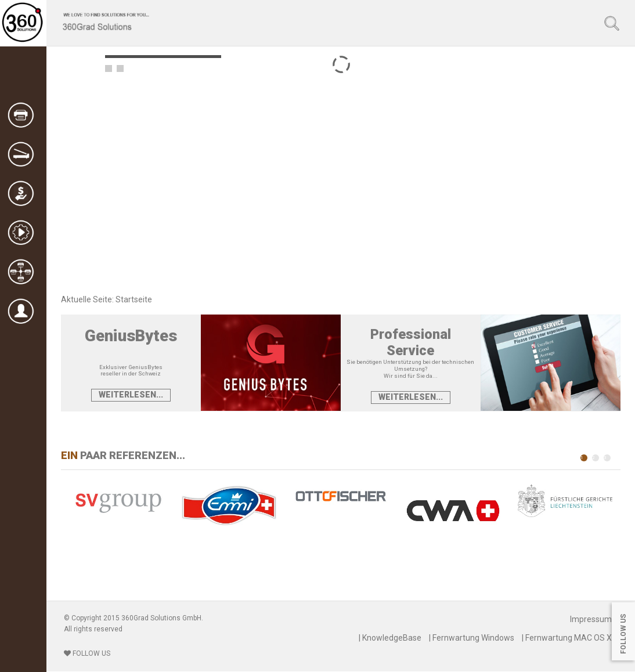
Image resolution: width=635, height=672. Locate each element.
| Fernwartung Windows (472, 638)
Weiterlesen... (131, 395)
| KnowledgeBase (390, 638)
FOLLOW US (87, 653)
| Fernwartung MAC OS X (567, 638)
